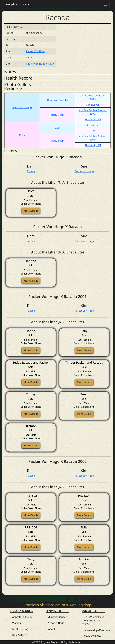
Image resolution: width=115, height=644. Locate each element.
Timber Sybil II (93, 119)
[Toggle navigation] (105, 4)
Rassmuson (93, 125)
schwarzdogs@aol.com (97, 630)
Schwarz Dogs (56, 623)
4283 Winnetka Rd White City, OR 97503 (93, 621)
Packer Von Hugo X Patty (40, 64)
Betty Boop (58, 115)
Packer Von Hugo (36, 51)
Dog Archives (20, 635)
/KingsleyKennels (58, 617)
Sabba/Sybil (93, 105)
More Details (31, 211)
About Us (53, 629)
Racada (31, 171)
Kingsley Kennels (17, 4)
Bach (58, 128)
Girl (93, 131)
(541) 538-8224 (92, 636)
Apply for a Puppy (22, 617)
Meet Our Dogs (21, 629)
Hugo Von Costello (58, 100)
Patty (29, 58)
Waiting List (19, 623)
